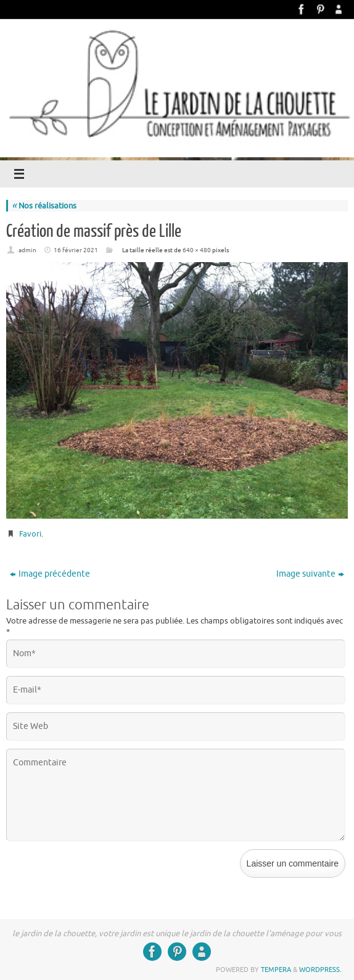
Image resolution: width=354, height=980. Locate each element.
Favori (30, 534)
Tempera (276, 970)
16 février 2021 (76, 250)
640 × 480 (197, 250)
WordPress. (320, 970)
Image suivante (310, 574)
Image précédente (50, 574)
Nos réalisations (44, 206)
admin (27, 250)
